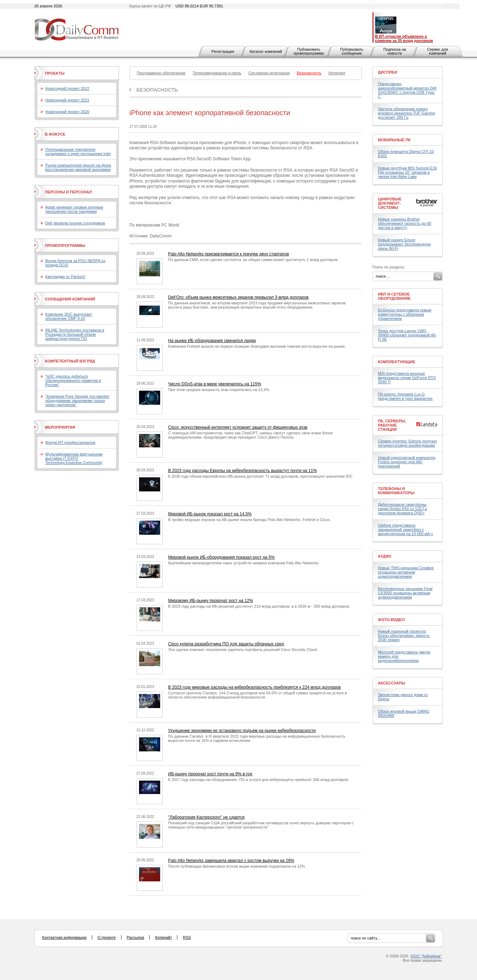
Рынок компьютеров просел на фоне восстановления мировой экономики (78, 167)
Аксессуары (392, 683)
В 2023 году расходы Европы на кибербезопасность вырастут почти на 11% (243, 471)
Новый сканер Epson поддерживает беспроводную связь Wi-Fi (404, 244)
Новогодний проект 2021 (67, 100)
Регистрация (223, 51)
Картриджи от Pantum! (65, 277)
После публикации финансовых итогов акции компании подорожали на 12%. (237, 866)
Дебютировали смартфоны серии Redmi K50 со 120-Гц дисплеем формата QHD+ (403, 509)
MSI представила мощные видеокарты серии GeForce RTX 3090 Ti (407, 378)
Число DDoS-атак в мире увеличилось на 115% (215, 384)
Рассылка (136, 937)
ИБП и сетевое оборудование (394, 296)
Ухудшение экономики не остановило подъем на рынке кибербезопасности (242, 731)
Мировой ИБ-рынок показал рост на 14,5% (210, 514)
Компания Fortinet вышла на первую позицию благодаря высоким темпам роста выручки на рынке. (257, 346)
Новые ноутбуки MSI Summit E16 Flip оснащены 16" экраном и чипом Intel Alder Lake (408, 172)
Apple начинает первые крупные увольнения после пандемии (74, 209)
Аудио (385, 556)
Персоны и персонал (69, 192)
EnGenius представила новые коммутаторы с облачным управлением (405, 314)
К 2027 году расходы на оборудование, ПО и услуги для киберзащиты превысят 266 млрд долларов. (259, 780)
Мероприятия (60, 427)
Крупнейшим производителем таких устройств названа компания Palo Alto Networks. (244, 563)
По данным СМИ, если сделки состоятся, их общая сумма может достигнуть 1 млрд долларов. (253, 260)
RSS (187, 937)
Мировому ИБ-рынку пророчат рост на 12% (211, 601)
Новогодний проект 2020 (67, 112)
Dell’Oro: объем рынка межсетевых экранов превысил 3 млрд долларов (238, 297)
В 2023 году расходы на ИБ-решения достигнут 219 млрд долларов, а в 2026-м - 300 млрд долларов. (259, 606)
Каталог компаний (266, 51)
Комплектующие (397, 362)
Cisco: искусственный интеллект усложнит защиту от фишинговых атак (238, 427)
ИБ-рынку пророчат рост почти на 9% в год (210, 774)
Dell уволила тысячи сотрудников (75, 223)
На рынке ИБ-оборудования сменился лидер (212, 341)
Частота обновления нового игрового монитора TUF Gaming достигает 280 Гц (407, 113)
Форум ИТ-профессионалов (70, 442)
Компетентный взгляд (70, 361)
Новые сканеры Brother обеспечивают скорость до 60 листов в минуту (405, 223)
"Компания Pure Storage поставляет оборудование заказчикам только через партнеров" (78, 401)
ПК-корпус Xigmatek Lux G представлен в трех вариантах (405, 396)
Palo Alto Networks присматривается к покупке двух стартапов (229, 254)
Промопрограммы (65, 246)
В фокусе (55, 134)
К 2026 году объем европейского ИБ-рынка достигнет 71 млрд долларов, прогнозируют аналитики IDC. (261, 476)
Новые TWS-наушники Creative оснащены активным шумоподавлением (406, 572)
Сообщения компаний (70, 299)
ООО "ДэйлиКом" (426, 956)
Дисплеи (388, 72)
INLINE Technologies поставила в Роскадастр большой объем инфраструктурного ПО (75, 334)
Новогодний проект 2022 (67, 88)
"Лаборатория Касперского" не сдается (206, 817)
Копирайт (163, 937)
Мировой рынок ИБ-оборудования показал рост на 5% (222, 557)
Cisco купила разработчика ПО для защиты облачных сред (226, 644)
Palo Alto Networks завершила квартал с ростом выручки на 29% (231, 861)
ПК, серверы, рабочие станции (392, 425)
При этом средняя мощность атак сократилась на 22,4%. (219, 390)
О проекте (107, 937)
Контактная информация (64, 937)
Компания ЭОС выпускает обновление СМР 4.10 (69, 316)
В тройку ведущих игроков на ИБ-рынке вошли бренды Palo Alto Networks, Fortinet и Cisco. (250, 520)
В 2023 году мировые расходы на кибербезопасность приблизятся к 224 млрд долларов (255, 687)
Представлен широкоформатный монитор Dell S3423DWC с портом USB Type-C (407, 90)
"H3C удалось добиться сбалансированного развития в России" (73, 380)
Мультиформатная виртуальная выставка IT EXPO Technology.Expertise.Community (74, 458)
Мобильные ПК (394, 140)
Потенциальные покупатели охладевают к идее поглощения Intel (78, 151)
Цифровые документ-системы (390, 203)
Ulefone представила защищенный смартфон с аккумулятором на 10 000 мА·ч (406, 529)
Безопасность (157, 90)
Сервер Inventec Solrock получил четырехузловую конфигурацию (408, 443)
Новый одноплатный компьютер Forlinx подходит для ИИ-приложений (407, 462)
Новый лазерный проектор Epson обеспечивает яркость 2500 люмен (404, 635)
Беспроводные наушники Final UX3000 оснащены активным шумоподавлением (405, 593)
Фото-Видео (391, 620)
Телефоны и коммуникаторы (396, 491)
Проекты (55, 73)
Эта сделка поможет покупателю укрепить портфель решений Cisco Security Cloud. (243, 650)
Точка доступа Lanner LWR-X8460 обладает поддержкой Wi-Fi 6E (407, 335)
